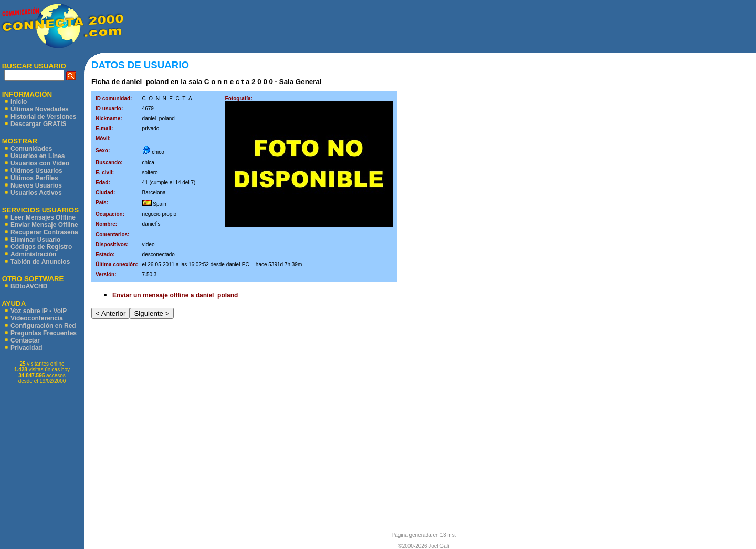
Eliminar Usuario (35, 240)
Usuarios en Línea (38, 156)
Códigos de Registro (41, 247)
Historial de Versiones (43, 117)
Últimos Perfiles (34, 178)
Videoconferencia (37, 318)
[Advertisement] (440, 26)
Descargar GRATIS (38, 124)
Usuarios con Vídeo (40, 163)
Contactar (25, 340)
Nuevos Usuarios (36, 185)
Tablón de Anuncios (40, 262)
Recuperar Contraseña (44, 232)
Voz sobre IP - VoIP (39, 311)
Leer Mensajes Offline (43, 217)
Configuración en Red (43, 326)
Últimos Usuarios (36, 171)
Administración (33, 254)
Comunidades (31, 149)
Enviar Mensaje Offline (44, 225)
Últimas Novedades (40, 109)
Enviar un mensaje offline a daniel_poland (175, 295)
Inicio (19, 102)
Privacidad (27, 348)
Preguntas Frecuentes (44, 333)
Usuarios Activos (36, 193)
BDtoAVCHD (29, 286)
